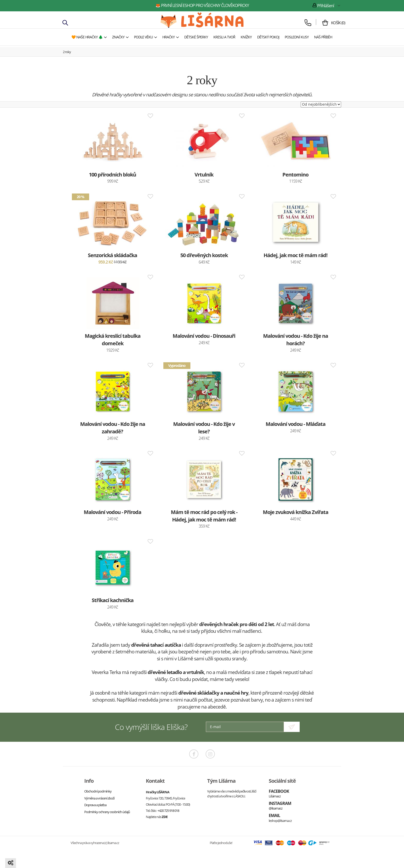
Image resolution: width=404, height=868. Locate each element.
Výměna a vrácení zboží (99, 798)
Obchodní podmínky (98, 791)
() (334, 23)
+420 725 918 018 (168, 811)
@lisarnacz (276, 808)
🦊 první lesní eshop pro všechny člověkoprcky (202, 5)
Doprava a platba (95, 805)
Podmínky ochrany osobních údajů (107, 812)
